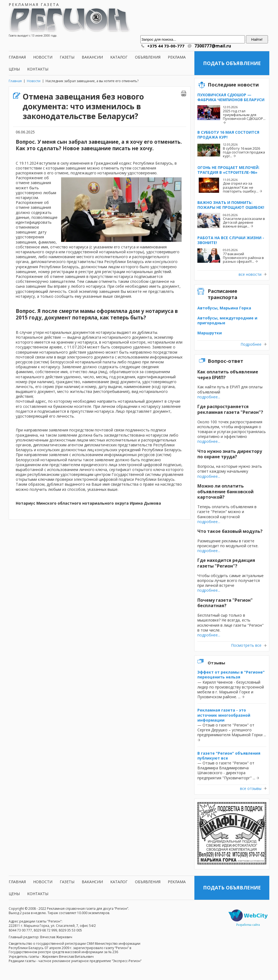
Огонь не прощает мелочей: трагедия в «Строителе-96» (228, 170)
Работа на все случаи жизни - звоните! (231, 240)
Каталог (119, 57)
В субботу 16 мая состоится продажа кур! (228, 135)
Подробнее (251, 344)
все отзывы (251, 789)
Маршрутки (210, 333)
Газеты (67, 57)
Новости (43, 57)
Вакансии (92, 57)
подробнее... (209, 397)
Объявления (148, 57)
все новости (250, 274)
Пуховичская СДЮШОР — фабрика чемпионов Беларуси (231, 97)
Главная (17, 57)
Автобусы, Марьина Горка (224, 308)
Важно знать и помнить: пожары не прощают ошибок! (231, 205)
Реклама (177, 57)
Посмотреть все (246, 645)
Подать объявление (232, 63)
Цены (14, 69)
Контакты (38, 69)
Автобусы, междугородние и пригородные (227, 320)
